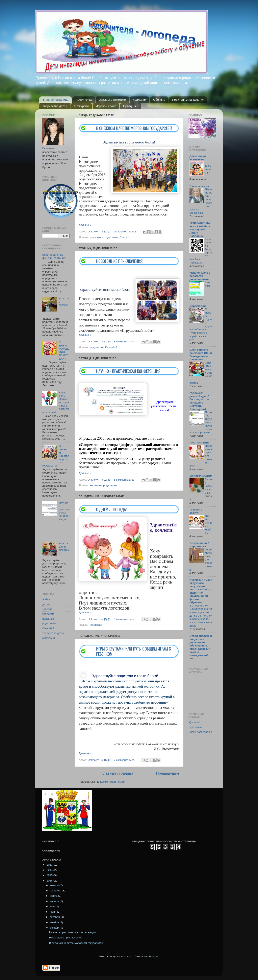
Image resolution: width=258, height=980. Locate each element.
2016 (50, 881)
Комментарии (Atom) (113, 782)
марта (54, 896)
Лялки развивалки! (200, 732)
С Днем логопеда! (111, 509)
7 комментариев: (125, 760)
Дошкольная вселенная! (198, 158)
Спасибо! (125, 237)
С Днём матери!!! (209, 168)
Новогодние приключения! (120, 261)
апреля (55, 901)
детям (46, 604)
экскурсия (48, 638)
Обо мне (159, 100)
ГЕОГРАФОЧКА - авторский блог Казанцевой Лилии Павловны (201, 230)
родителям (111, 237)
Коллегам (139, 100)
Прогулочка (83, 100)
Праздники (131, 106)
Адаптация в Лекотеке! (64, 548)
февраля (56, 891)
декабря (55, 928)
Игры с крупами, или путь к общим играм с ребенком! (134, 651)
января (55, 885)
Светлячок (209, 284)
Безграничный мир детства (199, 545)
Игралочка (195, 727)
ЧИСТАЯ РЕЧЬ (199, 443)
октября (55, 917)
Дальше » (85, 225)
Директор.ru (198, 306)
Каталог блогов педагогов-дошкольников (200, 276)
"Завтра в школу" (196, 511)
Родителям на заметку (188, 100)
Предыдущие (168, 773)
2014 (50, 870)
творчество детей (53, 633)
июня (53, 912)
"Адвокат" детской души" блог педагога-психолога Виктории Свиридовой (199, 401)
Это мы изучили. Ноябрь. (208, 524)
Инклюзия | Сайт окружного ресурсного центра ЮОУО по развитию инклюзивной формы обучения (201, 591)
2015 (50, 875)
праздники (96, 237)
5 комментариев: (125, 480)
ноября (55, 922)
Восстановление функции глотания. (54, 256)
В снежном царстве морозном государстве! (134, 128)
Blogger (154, 956)
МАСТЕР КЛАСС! (201, 476)
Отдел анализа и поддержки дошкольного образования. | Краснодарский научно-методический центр (201, 647)
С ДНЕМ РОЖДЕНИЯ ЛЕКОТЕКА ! (64, 350)
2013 (50, 865)
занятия (47, 609)
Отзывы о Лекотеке (112, 100)
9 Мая (46, 599)
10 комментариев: (126, 232)
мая (53, 906)
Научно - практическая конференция (128, 371)
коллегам (96, 485)
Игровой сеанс (106, 106)
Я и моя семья (199, 186)
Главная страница (56, 100)
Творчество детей (55, 106)
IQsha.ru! (194, 722)
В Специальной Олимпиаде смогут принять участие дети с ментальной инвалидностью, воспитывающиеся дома (201, 616)
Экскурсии (81, 106)
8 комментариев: (125, 341)
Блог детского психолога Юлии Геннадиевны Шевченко (201, 355)
